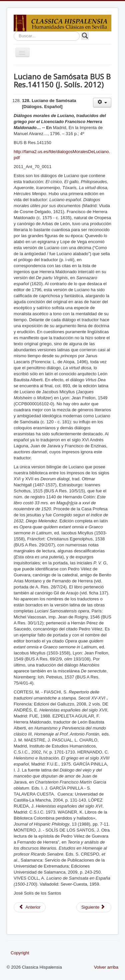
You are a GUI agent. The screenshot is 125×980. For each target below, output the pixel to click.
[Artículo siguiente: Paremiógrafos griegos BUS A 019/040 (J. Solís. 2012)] (94, 907)
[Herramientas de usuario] (102, 103)
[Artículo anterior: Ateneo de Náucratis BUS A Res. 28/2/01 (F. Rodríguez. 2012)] (30, 907)
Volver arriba (106, 967)
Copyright (20, 953)
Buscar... (14, 32)
